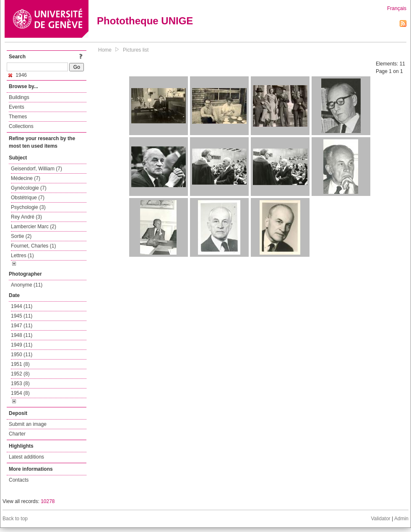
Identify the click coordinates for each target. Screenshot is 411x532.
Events (17, 107)
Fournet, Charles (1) (33, 246)
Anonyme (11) (27, 285)
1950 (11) (22, 355)
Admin (401, 519)
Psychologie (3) (28, 207)
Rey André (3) (26, 217)
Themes (18, 117)
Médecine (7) (26, 178)
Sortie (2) (21, 236)
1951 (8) (20, 364)
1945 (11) (22, 316)
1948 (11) (22, 335)
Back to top (15, 519)
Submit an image (28, 424)
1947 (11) (22, 326)
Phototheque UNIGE (145, 21)
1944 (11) (22, 306)
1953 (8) (20, 383)
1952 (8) (20, 374)
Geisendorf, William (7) (36, 169)
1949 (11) (22, 345)
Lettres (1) (22, 256)
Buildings (19, 97)
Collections (21, 126)
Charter (17, 434)
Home (105, 50)
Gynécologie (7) (29, 188)
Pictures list (136, 50)
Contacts (19, 480)
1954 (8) (20, 393)
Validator (380, 519)
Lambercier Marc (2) (34, 227)
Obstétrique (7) (28, 198)
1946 (18, 75)
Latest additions (26, 457)
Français (397, 8)
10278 (48, 501)
